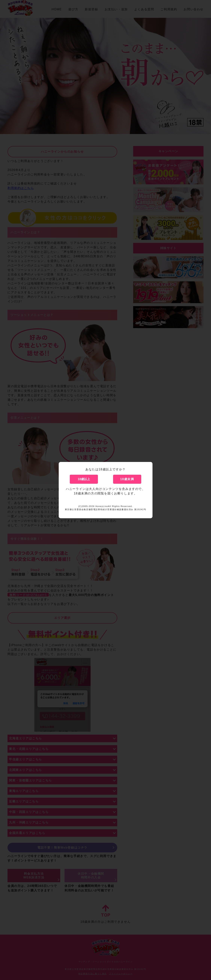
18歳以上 (84, 479)
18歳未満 (127, 479)
